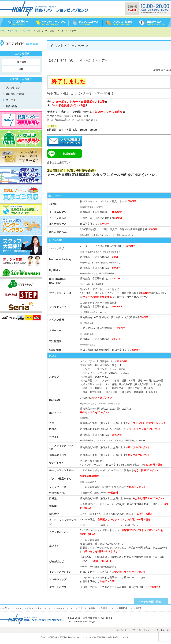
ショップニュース (64, 608)
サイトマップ (163, 630)
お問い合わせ (120, 630)
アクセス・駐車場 (87, 608)
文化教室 (137, 608)
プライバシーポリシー (142, 630)
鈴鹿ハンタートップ (12, 608)
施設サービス (107, 608)
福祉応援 (123, 608)
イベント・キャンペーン (39, 608)
